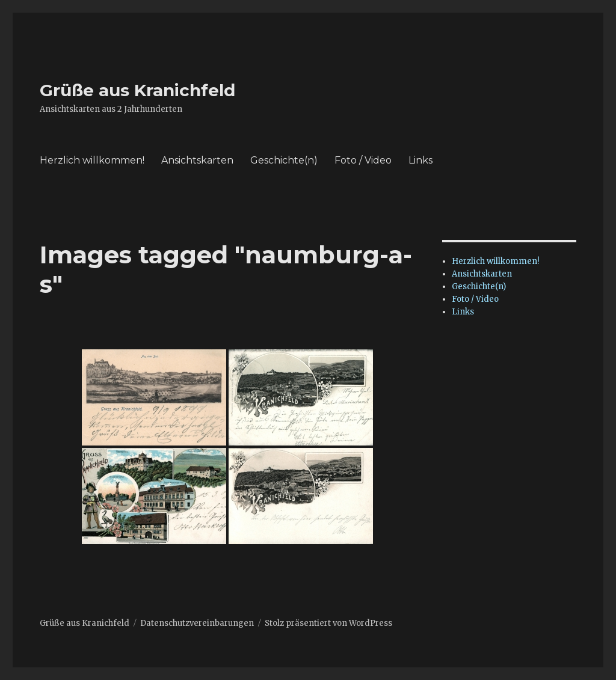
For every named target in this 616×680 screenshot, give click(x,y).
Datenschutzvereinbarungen (197, 623)
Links (420, 160)
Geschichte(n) (284, 160)
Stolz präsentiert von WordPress (328, 623)
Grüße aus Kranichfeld (137, 90)
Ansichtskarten (197, 160)
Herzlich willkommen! (92, 160)
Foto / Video (363, 160)
